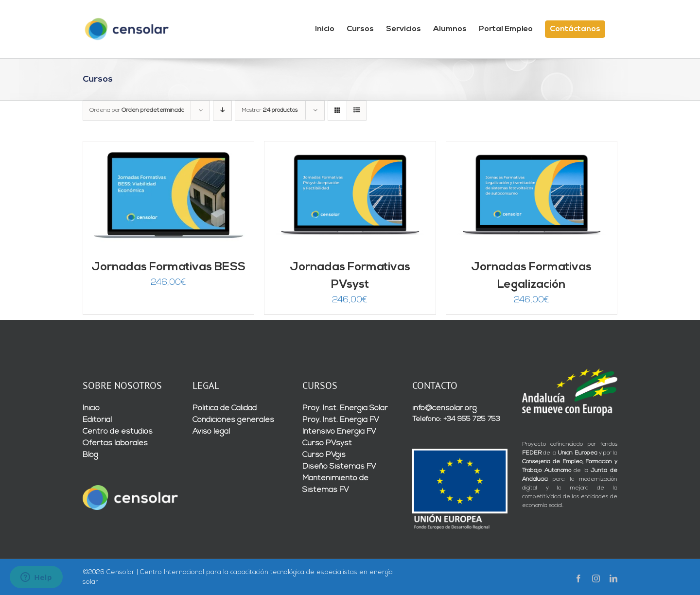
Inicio (91, 408)
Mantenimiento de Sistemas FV (335, 484)
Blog (90, 455)
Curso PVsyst (327, 443)
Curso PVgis (324, 455)
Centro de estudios (118, 432)
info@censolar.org (445, 408)
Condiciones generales (233, 420)
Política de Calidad (225, 408)
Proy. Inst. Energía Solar (345, 408)
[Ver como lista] (357, 111)
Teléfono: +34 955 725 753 (456, 419)
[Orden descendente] (222, 111)
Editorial (97, 420)
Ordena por (137, 110)
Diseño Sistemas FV (339, 467)
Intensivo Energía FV (339, 432)
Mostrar (270, 110)
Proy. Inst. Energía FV (341, 420)
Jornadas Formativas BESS (168, 267)
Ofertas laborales (115, 443)
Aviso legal (211, 432)
